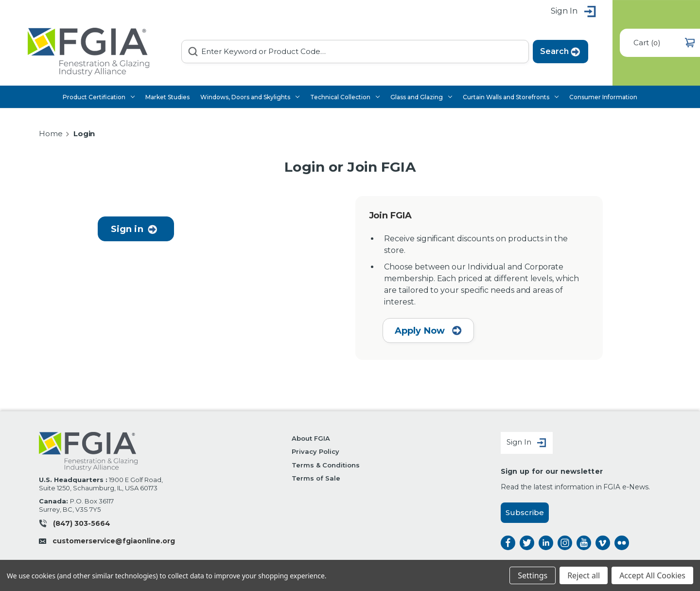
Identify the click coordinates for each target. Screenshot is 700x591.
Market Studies (167, 97)
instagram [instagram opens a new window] (565, 543)
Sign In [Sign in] (527, 443)
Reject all (584, 575)
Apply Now (429, 331)
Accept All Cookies (652, 575)
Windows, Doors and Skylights (250, 97)
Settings (533, 575)
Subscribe (525, 512)
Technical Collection (345, 97)
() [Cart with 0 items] (664, 43)
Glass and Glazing (421, 97)
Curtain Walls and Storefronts (511, 97)
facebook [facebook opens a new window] (508, 543)
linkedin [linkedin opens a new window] (546, 543)
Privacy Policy (315, 451)
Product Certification (99, 97)
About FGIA (311, 438)
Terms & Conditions (325, 465)
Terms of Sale (316, 478)
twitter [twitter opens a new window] (527, 543)
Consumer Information (603, 97)
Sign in (574, 12)
